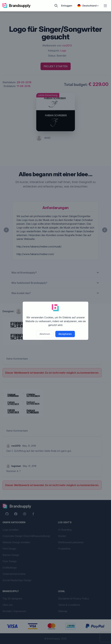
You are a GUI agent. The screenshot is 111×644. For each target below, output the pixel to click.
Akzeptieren (65, 334)
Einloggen (67, 6)
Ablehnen (45, 334)
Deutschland (88, 6)
